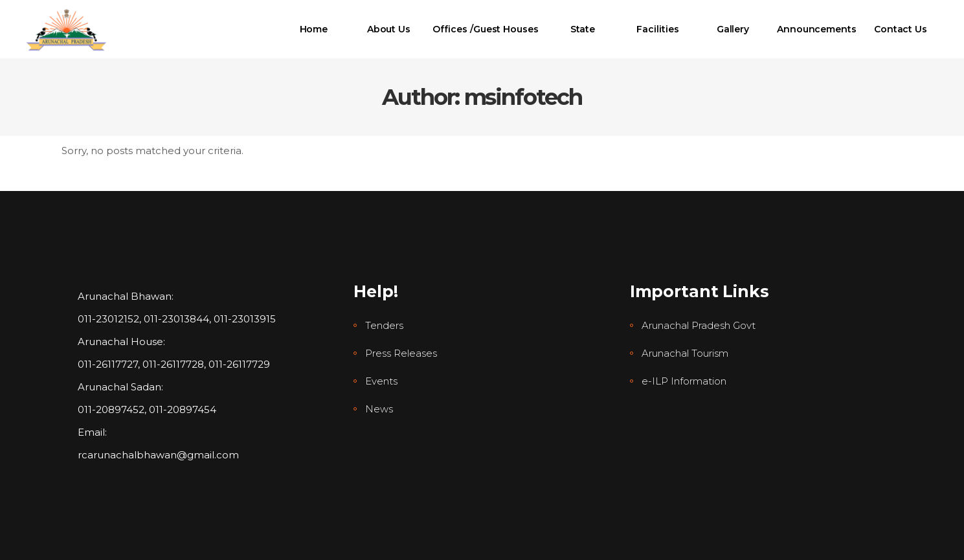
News (379, 409)
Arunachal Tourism (685, 353)
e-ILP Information (684, 381)
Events (381, 381)
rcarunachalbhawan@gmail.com (158, 455)
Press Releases (401, 353)
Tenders (384, 325)
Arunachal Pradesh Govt (699, 325)
